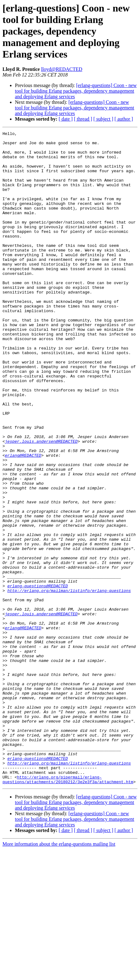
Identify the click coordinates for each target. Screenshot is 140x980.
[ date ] (66, 119)
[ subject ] (103, 119)
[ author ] (124, 119)
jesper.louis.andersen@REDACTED (41, 504)
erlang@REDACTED (23, 520)
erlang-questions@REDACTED (38, 677)
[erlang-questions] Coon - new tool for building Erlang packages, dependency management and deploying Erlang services (76, 91)
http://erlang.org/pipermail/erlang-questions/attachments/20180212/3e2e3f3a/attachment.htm (68, 909)
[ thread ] (83, 119)
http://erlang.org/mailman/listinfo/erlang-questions (69, 683)
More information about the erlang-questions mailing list (59, 975)
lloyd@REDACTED (62, 69)
